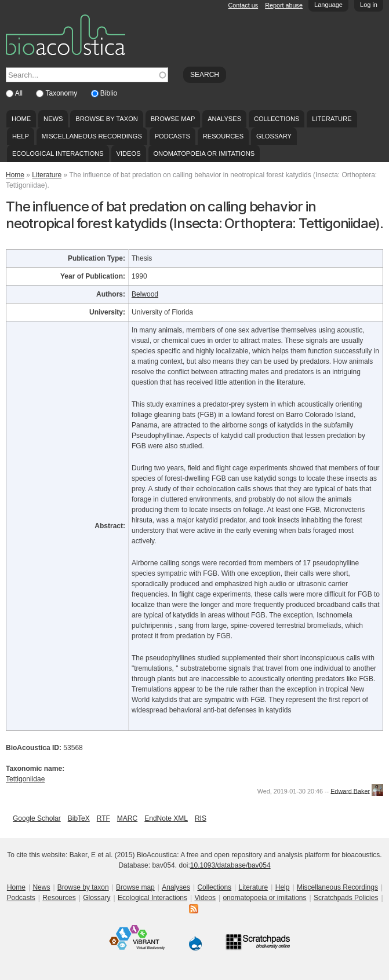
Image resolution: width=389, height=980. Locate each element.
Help (21, 136)
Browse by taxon (107, 119)
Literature (332, 119)
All (20, 93)
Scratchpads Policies (346, 898)
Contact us (243, 5)
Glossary (274, 136)
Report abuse (284, 5)
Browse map (173, 119)
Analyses (224, 119)
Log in (369, 5)
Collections (277, 119)
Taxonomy (62, 93)
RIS (201, 818)
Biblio (109, 93)
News (53, 119)
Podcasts (172, 136)
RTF (103, 818)
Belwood (145, 294)
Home (21, 119)
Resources (223, 136)
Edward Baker (350, 791)
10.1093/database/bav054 (230, 865)
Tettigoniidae (25, 779)
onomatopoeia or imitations (204, 153)
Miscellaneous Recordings (92, 136)
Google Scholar (37, 818)
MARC (127, 818)
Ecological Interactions (58, 153)
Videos (129, 153)
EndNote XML (166, 818)
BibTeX (79, 818)
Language (328, 5)
